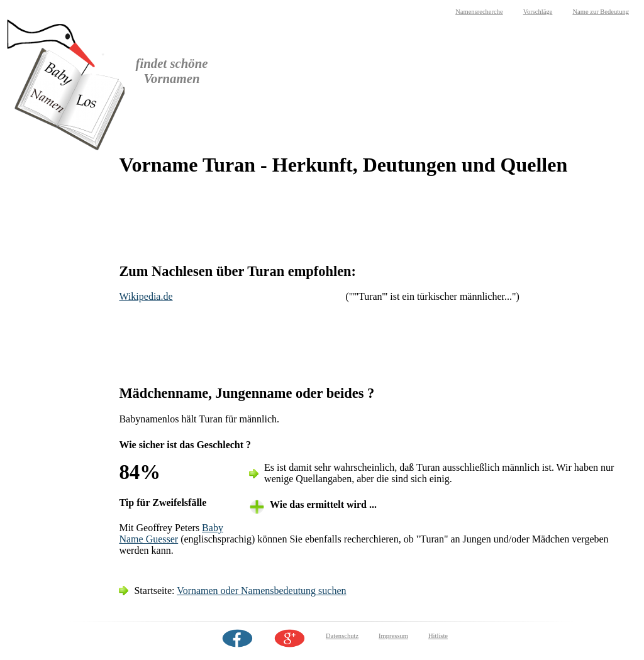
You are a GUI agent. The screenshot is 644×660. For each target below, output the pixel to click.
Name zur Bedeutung (601, 12)
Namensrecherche (479, 12)
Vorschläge (538, 12)
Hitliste (438, 636)
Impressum (393, 636)
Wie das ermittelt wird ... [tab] (323, 504)
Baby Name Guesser (171, 533)
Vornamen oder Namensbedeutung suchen (261, 591)
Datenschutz (342, 636)
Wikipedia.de (146, 296)
